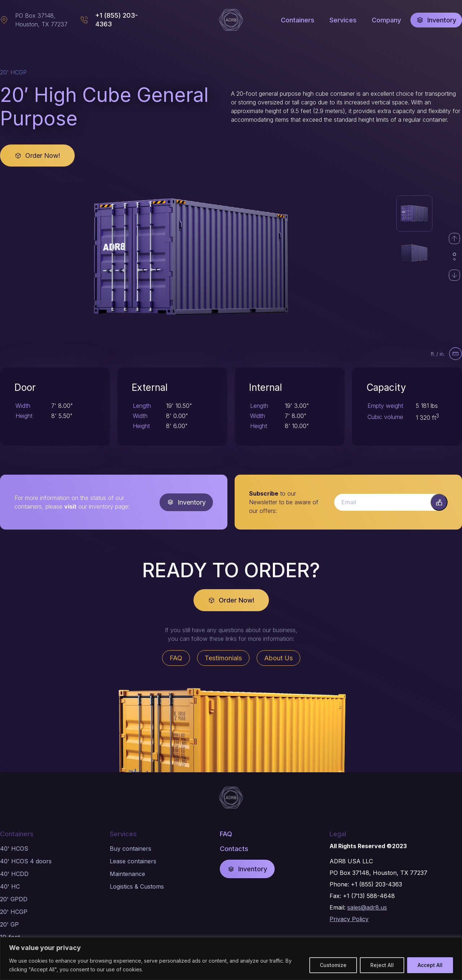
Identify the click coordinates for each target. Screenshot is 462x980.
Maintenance (127, 874)
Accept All (430, 965)
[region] (231, 959)
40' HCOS (14, 849)
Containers (17, 834)
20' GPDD (14, 899)
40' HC (10, 886)
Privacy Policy (349, 919)
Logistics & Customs (137, 886)
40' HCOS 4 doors (26, 861)
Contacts (234, 849)
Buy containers (130, 849)
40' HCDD (14, 874)
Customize (333, 965)
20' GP (9, 924)
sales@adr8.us (367, 907)
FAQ (226, 834)
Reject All (382, 965)
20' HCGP (14, 912)
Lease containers (133, 861)
